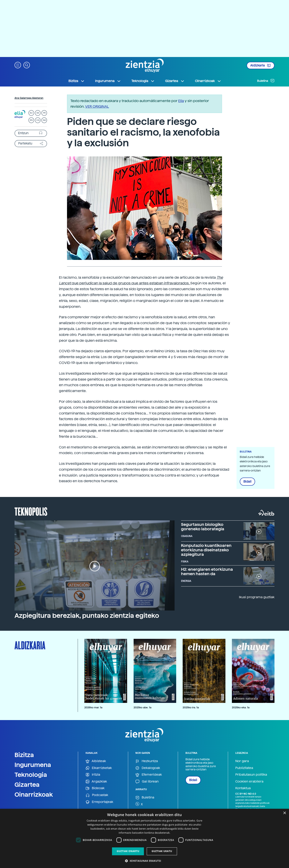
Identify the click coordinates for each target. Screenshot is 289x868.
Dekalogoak (148, 768)
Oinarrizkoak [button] (208, 81)
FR (44, 113)
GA (44, 120)
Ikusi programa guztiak (257, 597)
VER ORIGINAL (97, 106)
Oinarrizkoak (34, 794)
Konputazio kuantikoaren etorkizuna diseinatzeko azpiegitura (206, 550)
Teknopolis (31, 511)
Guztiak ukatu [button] (162, 851)
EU (31, 113)
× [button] (284, 813)
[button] (18, 65)
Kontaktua (243, 788)
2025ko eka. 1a (241, 707)
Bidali (247, 482)
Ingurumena (33, 765)
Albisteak (96, 761)
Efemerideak (149, 775)
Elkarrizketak (99, 768)
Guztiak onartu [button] (128, 851)
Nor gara (242, 761)
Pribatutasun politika (251, 775)
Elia (181, 101)
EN (31, 120)
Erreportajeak (99, 802)
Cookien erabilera (249, 781)
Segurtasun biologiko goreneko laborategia (203, 527)
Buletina (266, 81)
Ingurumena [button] (108, 81)
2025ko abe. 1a (142, 707)
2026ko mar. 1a (93, 707)
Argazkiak (96, 782)
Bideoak (95, 788)
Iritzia (93, 775)
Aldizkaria (261, 65)
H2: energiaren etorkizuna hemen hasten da (207, 572)
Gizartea (27, 785)
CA (38, 120)
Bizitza (24, 755)
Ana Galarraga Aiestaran (29, 98)
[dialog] (144, 838)
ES (38, 113)
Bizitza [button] (76, 81)
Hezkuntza (147, 761)
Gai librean (147, 782)
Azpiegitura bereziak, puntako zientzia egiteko (87, 616)
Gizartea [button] (175, 81)
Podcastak (97, 795)
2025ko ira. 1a (191, 707)
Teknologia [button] (143, 81)
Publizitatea (244, 768)
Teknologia (31, 775)
